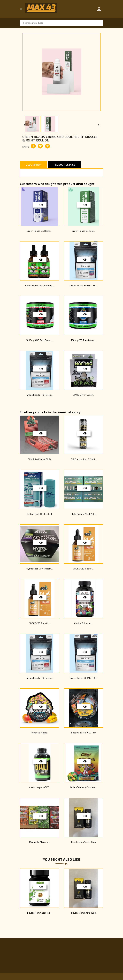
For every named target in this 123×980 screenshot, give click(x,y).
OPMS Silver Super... (84, 395)
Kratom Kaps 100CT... (40, 787)
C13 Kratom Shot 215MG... (84, 459)
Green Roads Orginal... (84, 231)
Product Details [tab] (65, 165)
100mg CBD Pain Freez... (84, 340)
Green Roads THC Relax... (39, 395)
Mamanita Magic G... (39, 842)
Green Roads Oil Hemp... (40, 231)
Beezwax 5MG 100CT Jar (84, 733)
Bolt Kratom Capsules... (39, 913)
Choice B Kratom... (84, 623)
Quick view (41, 205)
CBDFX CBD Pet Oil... (84, 569)
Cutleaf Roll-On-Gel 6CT (40, 514)
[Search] (62, 23)
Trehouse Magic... (39, 733)
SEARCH (100, 23)
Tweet (40, 146)
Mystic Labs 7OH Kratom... (40, 569)
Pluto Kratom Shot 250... (84, 514)
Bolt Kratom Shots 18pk (84, 842)
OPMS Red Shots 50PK (39, 459)
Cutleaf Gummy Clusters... (84, 787)
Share (33, 146)
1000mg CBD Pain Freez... (39, 340)
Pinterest (47, 146)
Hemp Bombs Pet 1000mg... (39, 286)
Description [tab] (34, 165)
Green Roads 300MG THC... (84, 286)
